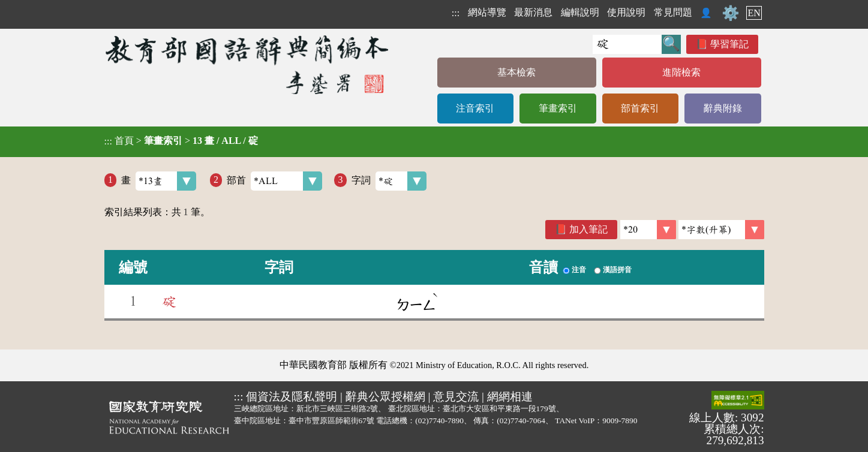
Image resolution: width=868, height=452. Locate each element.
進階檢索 (681, 72)
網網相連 (510, 397)
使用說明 (626, 12)
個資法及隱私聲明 (292, 397)
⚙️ (731, 13)
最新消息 (533, 12)
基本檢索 (516, 72)
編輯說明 (580, 12)
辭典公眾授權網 (385, 397)
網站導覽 (487, 12)
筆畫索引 (558, 108)
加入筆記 (588, 229)
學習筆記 (729, 44)
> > (181, 141)
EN (754, 13)
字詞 (389, 181)
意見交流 (456, 397)
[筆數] (648, 230)
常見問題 (673, 12)
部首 (274, 181)
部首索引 (640, 108)
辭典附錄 (723, 108)
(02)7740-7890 (439, 421)
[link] (721, 230)
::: (456, 13)
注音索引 (475, 108)
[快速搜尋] (627, 44)
